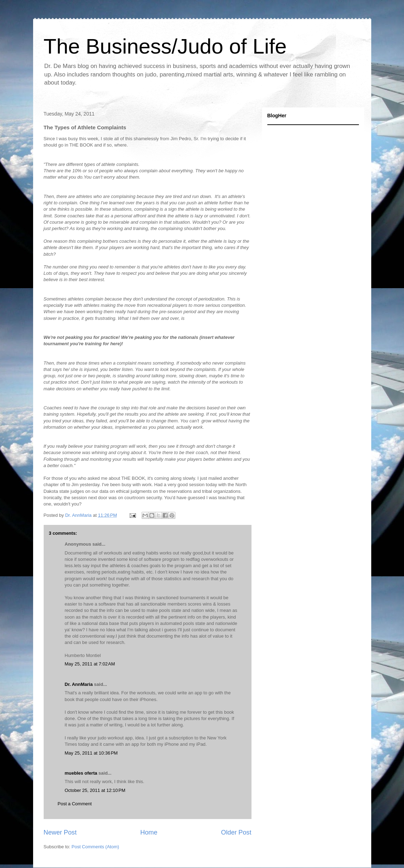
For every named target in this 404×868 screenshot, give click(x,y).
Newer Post (60, 832)
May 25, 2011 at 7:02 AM (90, 664)
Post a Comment (75, 804)
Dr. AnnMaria (79, 684)
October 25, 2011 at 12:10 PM (95, 790)
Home (149, 832)
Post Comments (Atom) (95, 847)
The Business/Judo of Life (165, 46)
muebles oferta (81, 773)
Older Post (236, 832)
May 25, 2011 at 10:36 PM (91, 753)
